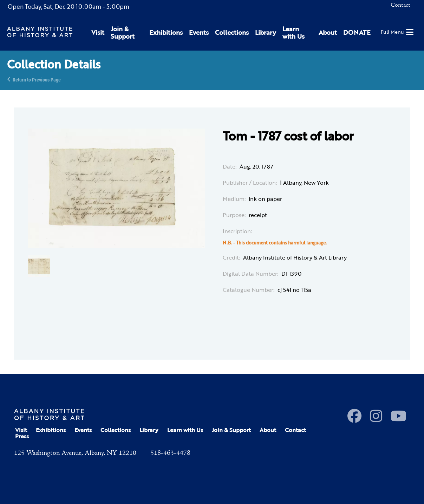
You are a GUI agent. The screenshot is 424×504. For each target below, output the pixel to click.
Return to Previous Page (37, 79)
